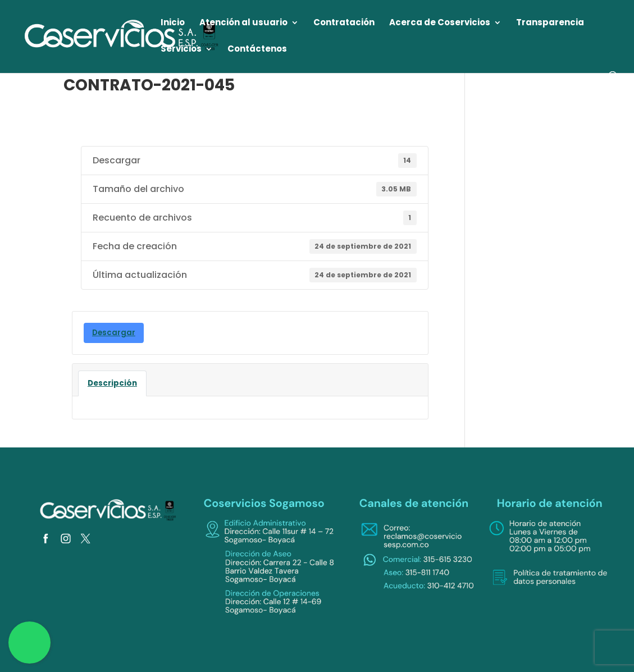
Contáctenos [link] (257, 50)
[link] (122, 36)
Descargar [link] (114, 333)
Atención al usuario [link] (243, 23)
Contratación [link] (344, 23)
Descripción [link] (112, 383)
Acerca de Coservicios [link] (440, 23)
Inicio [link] (173, 23)
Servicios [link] (181, 50)
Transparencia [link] (550, 23)
